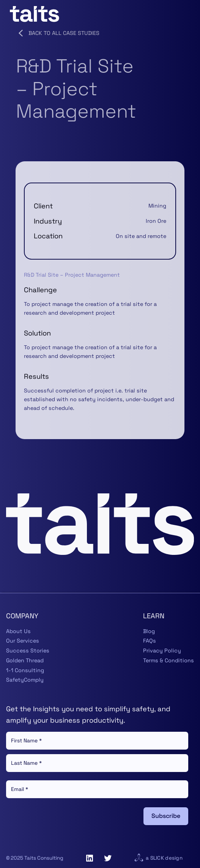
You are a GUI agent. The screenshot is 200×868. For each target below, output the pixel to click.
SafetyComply (25, 680)
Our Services (23, 641)
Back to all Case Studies (57, 33)
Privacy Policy (162, 651)
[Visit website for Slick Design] (139, 858)
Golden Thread (25, 660)
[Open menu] (186, 14)
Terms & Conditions (169, 660)
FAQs (150, 641)
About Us (18, 631)
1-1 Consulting (25, 670)
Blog (149, 631)
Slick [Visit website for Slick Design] (157, 858)
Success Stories (28, 651)
